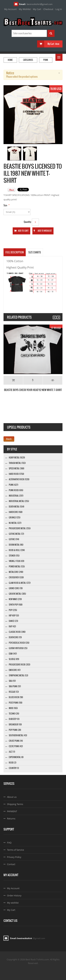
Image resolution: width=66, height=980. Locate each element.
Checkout (48, 9)
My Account (10, 9)
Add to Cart (13, 380)
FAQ (9, 843)
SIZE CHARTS (35, 252)
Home (10, 60)
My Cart (37, 9)
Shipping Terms (15, 804)
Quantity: (28, 222)
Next (57, 316)
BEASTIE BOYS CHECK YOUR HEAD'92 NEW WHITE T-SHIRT (33, 390)
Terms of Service (15, 850)
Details (53, 380)
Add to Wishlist (33, 380)
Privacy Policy (14, 857)
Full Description (15, 252)
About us (12, 797)
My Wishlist (25, 9)
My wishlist (13, 903)
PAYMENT (12, 811)
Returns (11, 819)
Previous (53, 316)
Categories (28, 60)
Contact (11, 864)
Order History (14, 895)
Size (5, 205)
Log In (59, 9)
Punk (46, 60)
